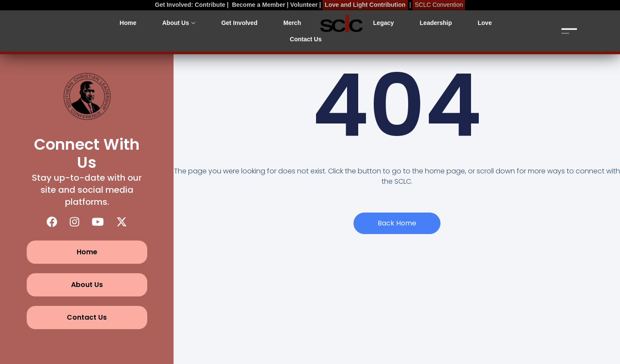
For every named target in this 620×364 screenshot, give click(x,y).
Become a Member (259, 5)
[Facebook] (52, 222)
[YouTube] (98, 222)
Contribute (210, 5)
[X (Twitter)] (122, 222)
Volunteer (304, 5)
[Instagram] (74, 222)
